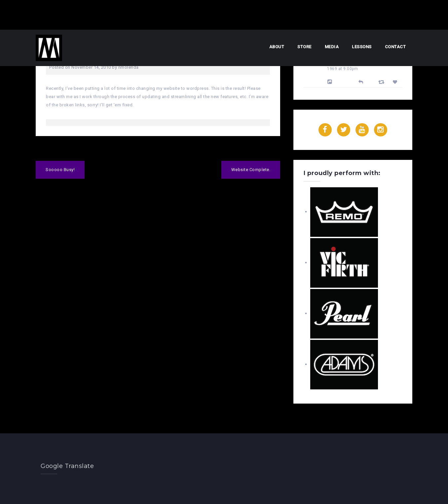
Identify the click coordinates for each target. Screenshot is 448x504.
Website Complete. (251, 170)
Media (332, 47)
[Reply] (361, 81)
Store (304, 47)
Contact (395, 47)
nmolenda (129, 67)
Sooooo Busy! (60, 170)
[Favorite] (396, 82)
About (277, 47)
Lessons (362, 47)
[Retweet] (382, 82)
